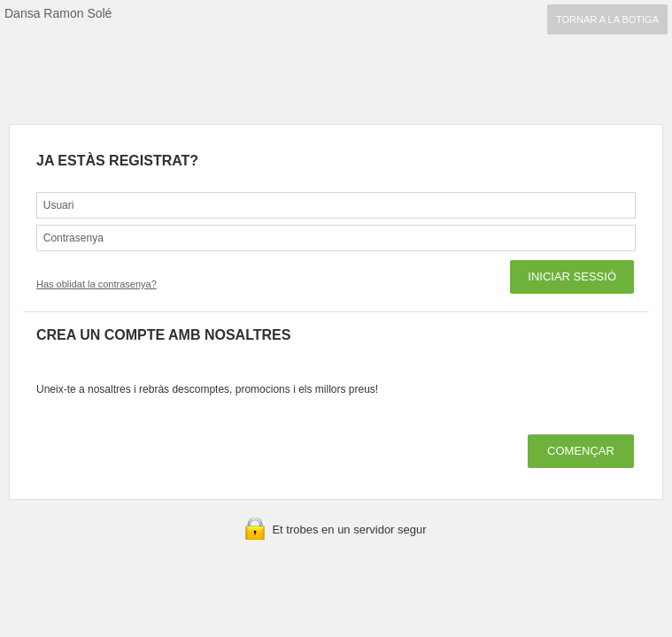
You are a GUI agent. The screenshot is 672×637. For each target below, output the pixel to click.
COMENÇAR (581, 451)
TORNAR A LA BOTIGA (607, 19)
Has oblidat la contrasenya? (97, 284)
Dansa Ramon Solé (58, 13)
